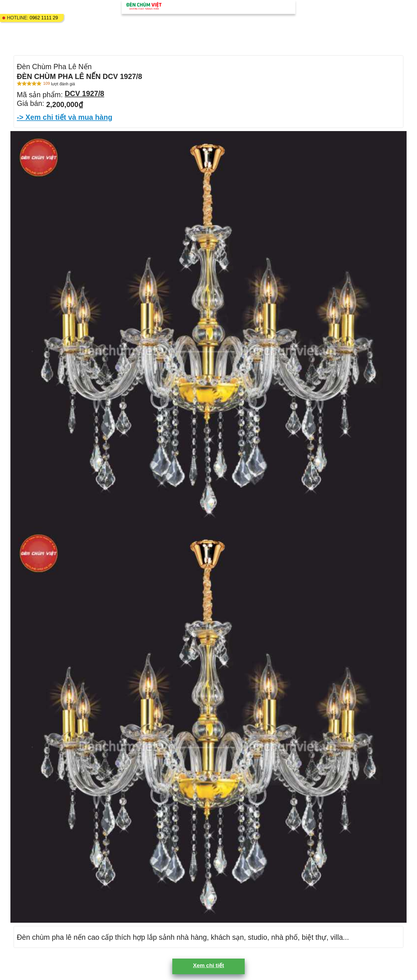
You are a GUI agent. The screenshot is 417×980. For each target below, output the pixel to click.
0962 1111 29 (44, 18)
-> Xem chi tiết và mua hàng (65, 117)
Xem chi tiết (208, 965)
